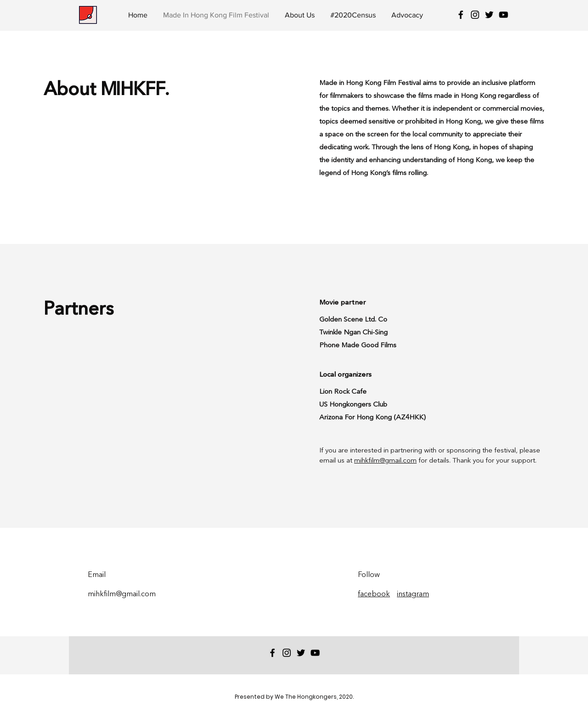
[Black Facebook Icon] (461, 15)
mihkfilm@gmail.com (385, 461)
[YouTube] (503, 15)
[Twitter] (489, 15)
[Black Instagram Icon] (475, 15)
